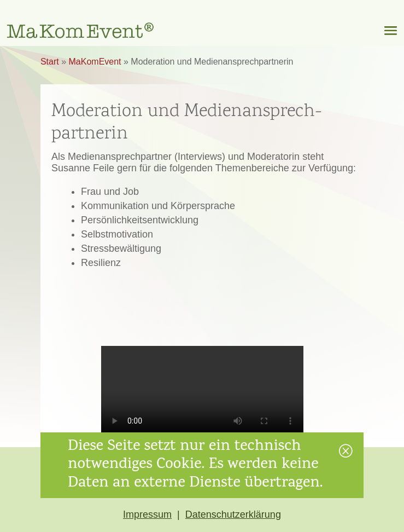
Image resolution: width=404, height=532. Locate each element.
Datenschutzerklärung (233, 514)
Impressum (147, 514)
